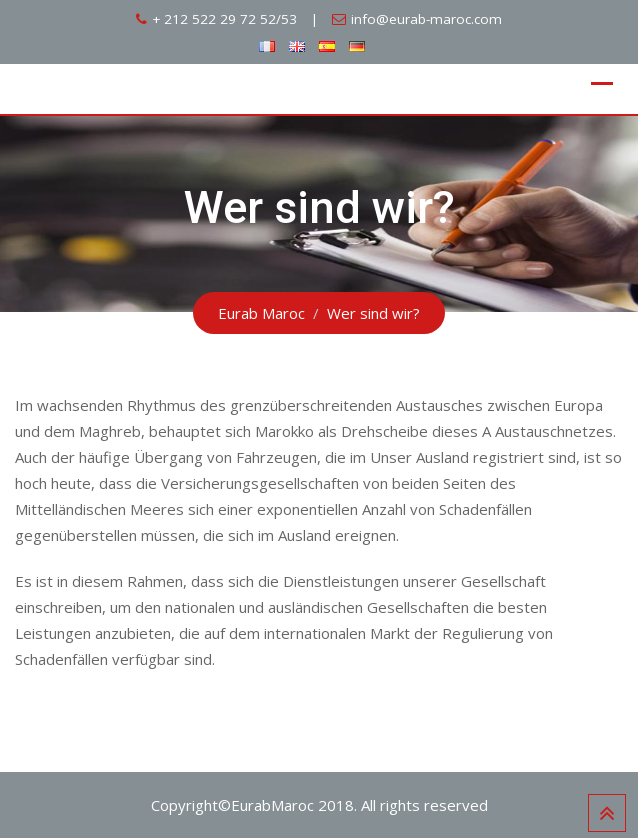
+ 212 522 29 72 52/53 (224, 19)
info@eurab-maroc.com (426, 19)
